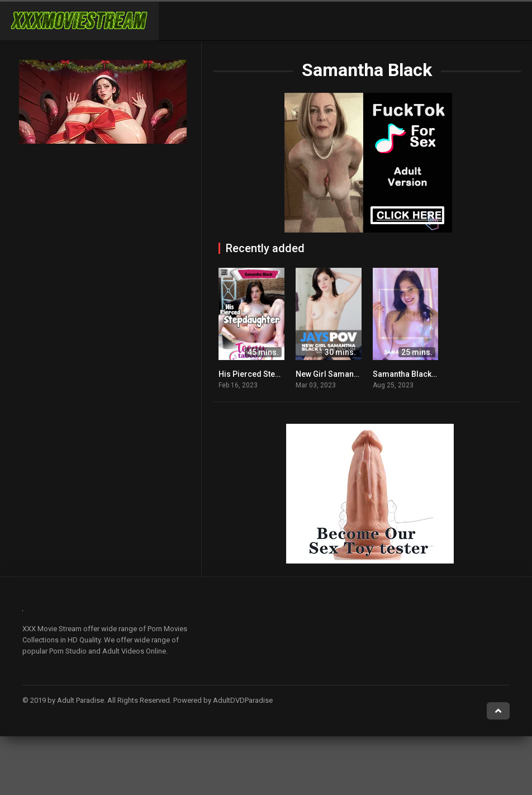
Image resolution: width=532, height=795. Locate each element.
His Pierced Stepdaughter (266, 374)
